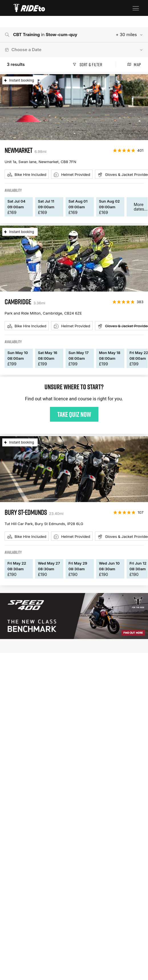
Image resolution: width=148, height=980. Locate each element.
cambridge (18, 302)
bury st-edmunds (26, 512)
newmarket (18, 150)
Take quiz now (74, 414)
